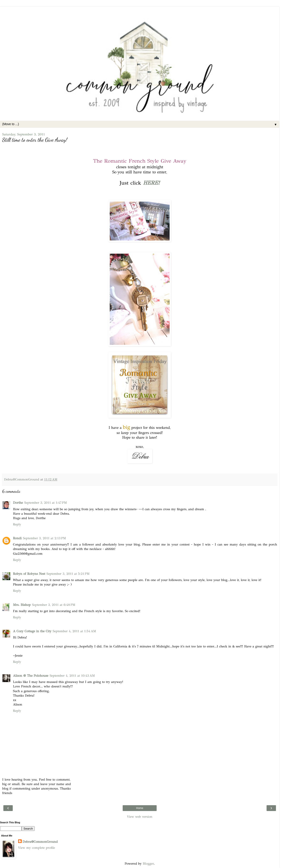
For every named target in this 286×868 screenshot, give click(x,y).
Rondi (17, 538)
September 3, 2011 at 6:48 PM (54, 605)
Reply (17, 524)
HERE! (151, 183)
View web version (140, 817)
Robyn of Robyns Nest (29, 574)
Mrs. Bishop (22, 605)
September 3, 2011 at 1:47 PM (45, 503)
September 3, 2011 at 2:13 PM (45, 538)
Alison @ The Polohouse (31, 676)
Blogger (148, 864)
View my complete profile (37, 848)
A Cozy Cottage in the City (32, 631)
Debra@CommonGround (40, 842)
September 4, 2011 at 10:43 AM (72, 676)
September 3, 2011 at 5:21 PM (68, 574)
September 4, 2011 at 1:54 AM (74, 631)
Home (140, 808)
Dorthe (18, 503)
